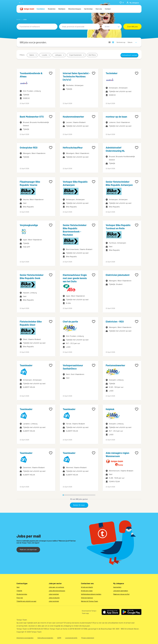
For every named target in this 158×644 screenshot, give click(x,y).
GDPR (59, 638)
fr (22, 3)
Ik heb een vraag (87, 591)
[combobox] (37, 27)
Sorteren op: (121, 42)
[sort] (132, 41)
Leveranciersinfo (71, 638)
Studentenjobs (22, 594)
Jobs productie (54, 598)
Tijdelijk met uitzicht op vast (26, 601)
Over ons (99, 9)
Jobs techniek (54, 601)
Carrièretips (88, 9)
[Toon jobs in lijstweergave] (110, 42)
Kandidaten (41, 9)
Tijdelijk (19, 591)
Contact (108, 9)
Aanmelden (117, 587)
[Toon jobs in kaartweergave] (113, 42)
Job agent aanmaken (121, 591)
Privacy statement (88, 638)
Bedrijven (62, 9)
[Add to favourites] (51, 73)
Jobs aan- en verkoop (56, 587)
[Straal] (112, 27)
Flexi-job (20, 598)
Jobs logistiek (54, 594)
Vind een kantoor (87, 598)
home (19, 19)
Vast (18, 587)
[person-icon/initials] (133, 3)
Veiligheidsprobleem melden (91, 594)
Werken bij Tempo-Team (89, 601)
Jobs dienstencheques (57, 591)
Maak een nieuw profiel (121, 594)
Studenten (52, 9)
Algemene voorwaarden (25, 638)
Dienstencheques (75, 9)
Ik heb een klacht (87, 587)
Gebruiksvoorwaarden (45, 638)
